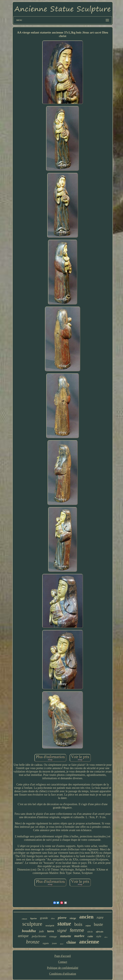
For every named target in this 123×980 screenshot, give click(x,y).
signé (62, 930)
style (99, 936)
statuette (66, 936)
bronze (33, 942)
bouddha (29, 931)
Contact (63, 962)
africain (100, 932)
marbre (79, 936)
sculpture (32, 924)
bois (78, 924)
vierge (73, 918)
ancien (86, 917)
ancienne (89, 942)
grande (44, 918)
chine (71, 942)
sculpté (50, 926)
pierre (62, 918)
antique (23, 936)
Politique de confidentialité (63, 968)
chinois (24, 919)
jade (42, 931)
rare (100, 917)
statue (64, 924)
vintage (53, 936)
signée (46, 943)
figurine (34, 918)
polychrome (39, 936)
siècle (90, 932)
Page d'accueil (63, 956)
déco (106, 937)
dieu (53, 918)
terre (51, 931)
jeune (54, 943)
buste (98, 924)
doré (62, 944)
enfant (88, 926)
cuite (90, 936)
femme (77, 930)
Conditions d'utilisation (63, 974)
